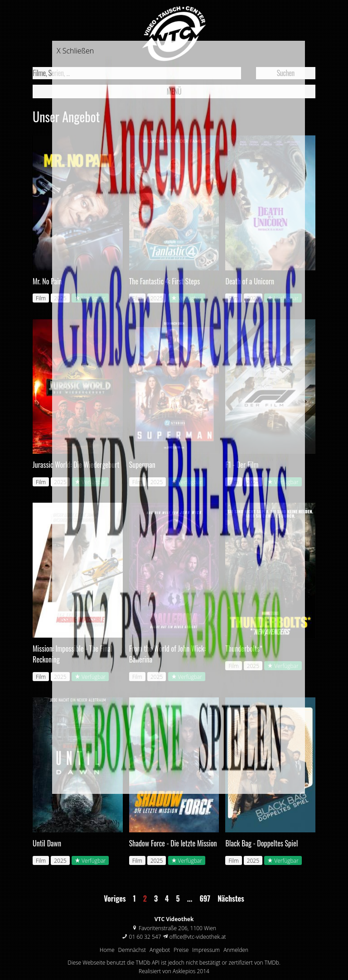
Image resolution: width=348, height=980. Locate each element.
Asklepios (184, 971)
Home (107, 950)
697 (205, 898)
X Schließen (75, 51)
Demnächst (132, 950)
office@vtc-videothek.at (198, 937)
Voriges (115, 898)
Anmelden (236, 950)
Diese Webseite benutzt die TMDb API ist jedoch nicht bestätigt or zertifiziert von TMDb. (174, 963)
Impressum (206, 950)
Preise (181, 950)
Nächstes (231, 898)
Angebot (160, 950)
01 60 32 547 (145, 937)
